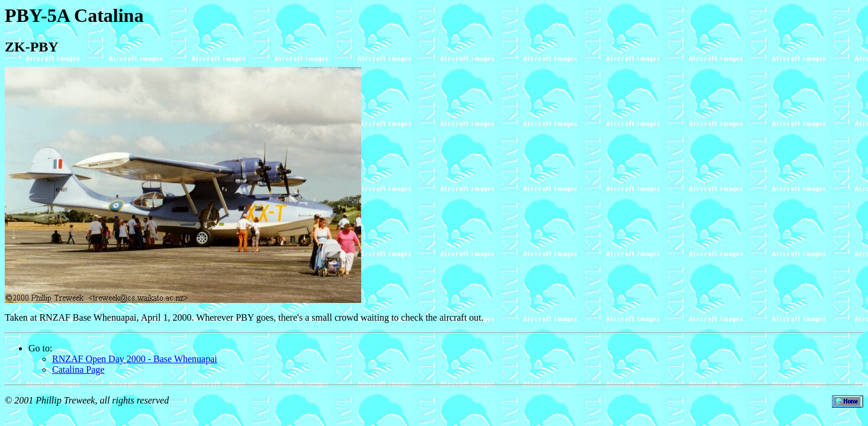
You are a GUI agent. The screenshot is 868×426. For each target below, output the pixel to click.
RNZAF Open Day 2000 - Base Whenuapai (135, 359)
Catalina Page (78, 369)
